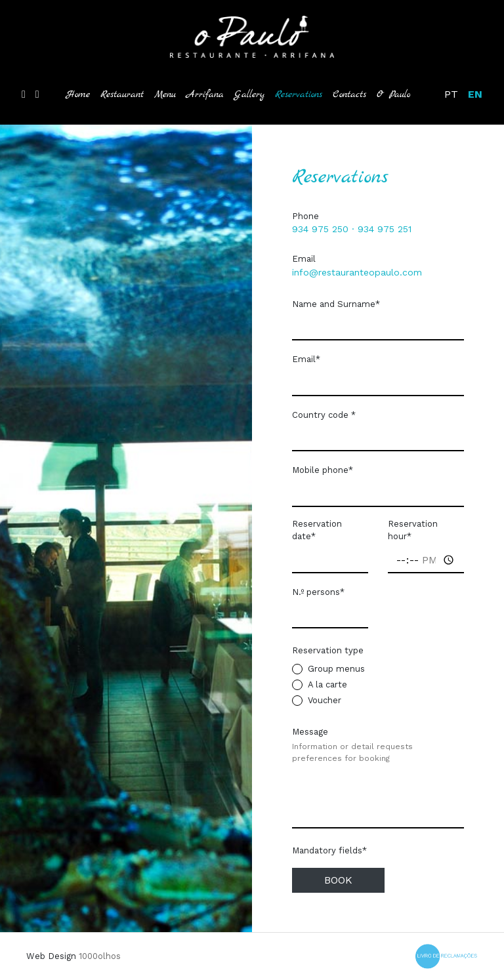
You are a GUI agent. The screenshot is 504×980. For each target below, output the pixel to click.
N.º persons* (318, 592)
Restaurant (122, 94)
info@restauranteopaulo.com (357, 272)
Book (338, 880)
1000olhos (100, 956)
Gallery (249, 94)
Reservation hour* (413, 530)
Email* (306, 359)
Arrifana (205, 94)
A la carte (327, 684)
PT (451, 94)
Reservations (301, 93)
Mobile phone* (323, 470)
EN (475, 94)
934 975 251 (385, 229)
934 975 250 (320, 229)
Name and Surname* (336, 304)
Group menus (336, 669)
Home (78, 94)
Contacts (349, 94)
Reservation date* (317, 530)
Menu (165, 94)
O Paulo (393, 94)
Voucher (325, 700)
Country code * (324, 415)
